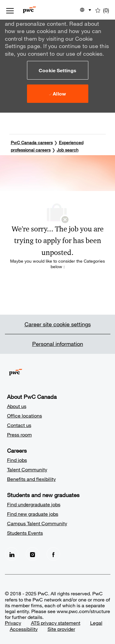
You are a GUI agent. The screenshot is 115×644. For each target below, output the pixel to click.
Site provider (61, 629)
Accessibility (24, 629)
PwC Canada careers (32, 142)
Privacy (13, 623)
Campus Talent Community (37, 523)
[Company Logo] (38, 10)
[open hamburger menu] (10, 10)
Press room (19, 434)
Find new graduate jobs (33, 514)
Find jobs (17, 460)
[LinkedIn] (12, 554)
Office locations (25, 416)
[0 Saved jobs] (102, 10)
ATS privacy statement (56, 623)
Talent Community (27, 469)
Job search (68, 150)
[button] (58, 70)
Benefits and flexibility (31, 479)
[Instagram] (33, 554)
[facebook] (53, 554)
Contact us (19, 425)
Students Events (25, 533)
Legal (96, 623)
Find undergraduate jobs (34, 504)
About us (17, 406)
